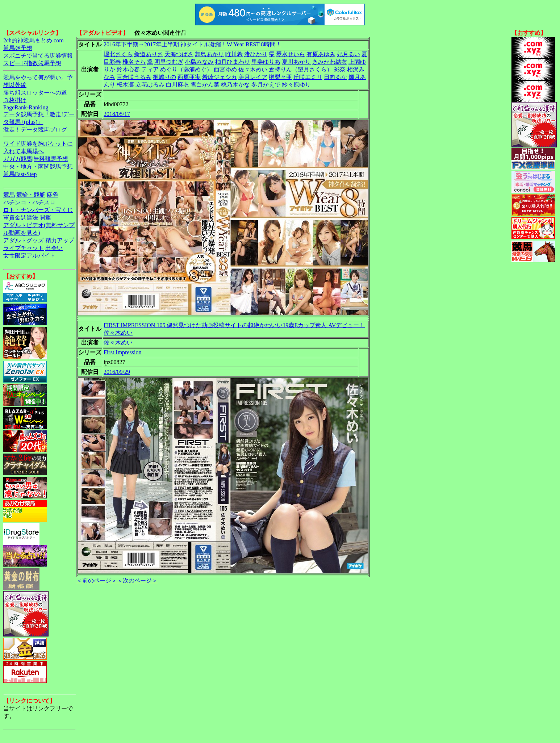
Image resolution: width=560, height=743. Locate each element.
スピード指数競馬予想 (32, 63)
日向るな (335, 77)
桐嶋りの (164, 77)
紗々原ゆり (296, 85)
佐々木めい (253, 69)
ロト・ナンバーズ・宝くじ (38, 210)
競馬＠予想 (18, 48)
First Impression (122, 352)
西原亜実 (189, 77)
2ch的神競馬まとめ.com (34, 40)
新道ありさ (149, 54)
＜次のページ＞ (137, 581)
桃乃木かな (235, 85)
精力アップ (60, 240)
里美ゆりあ (266, 62)
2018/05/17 (117, 114)
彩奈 (340, 69)
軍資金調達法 (21, 218)
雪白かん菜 (205, 85)
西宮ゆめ (225, 69)
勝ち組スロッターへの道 (35, 93)
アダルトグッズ (24, 240)
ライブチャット (24, 248)
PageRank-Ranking (26, 107)
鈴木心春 (128, 69)
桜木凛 (125, 85)
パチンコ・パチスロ (29, 202)
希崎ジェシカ (220, 77)
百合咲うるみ (134, 77)
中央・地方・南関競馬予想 (38, 166)
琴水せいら (291, 54)
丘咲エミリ (308, 77)
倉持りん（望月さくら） (301, 69)
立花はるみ (150, 85)
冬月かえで (266, 85)
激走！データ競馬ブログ (35, 130)
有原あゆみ (321, 54)
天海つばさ (179, 54)
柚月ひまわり (233, 62)
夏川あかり (296, 62)
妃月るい (348, 54)
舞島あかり (209, 54)
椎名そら (134, 62)
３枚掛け (15, 100)
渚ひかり (256, 54)
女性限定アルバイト (29, 256)
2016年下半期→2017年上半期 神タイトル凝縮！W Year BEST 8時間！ (193, 44)
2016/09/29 (117, 372)
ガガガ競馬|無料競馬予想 (36, 159)
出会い (54, 248)
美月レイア (253, 77)
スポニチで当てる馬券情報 (38, 56)
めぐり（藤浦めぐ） (186, 69)
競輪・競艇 (31, 195)
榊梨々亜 (280, 77)
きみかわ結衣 (330, 62)
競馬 (9, 195)
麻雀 (53, 195)
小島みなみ (199, 62)
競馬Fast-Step (20, 174)
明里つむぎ (169, 62)
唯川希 (234, 54)
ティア (150, 69)
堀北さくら (118, 54)
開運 (45, 218)
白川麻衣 (177, 85)
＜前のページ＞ (97, 581)
